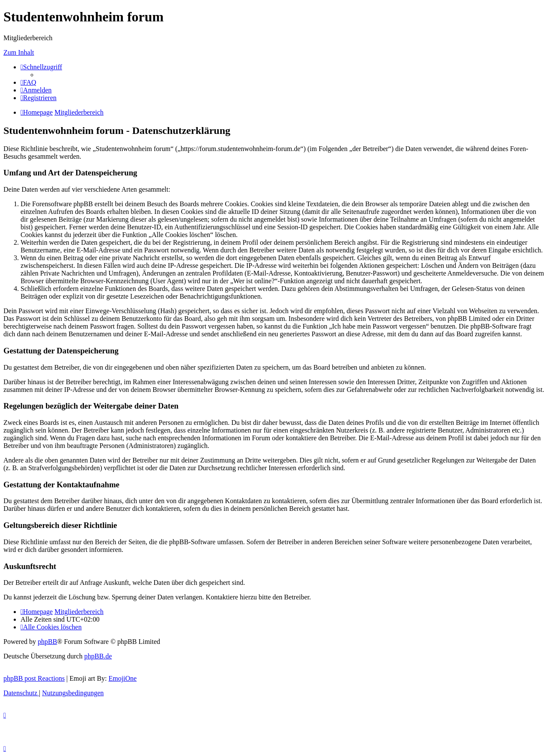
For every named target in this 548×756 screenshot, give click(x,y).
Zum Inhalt (19, 52)
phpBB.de (98, 656)
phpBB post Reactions (34, 678)
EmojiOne (122, 678)
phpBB (47, 642)
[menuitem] (28, 82)
